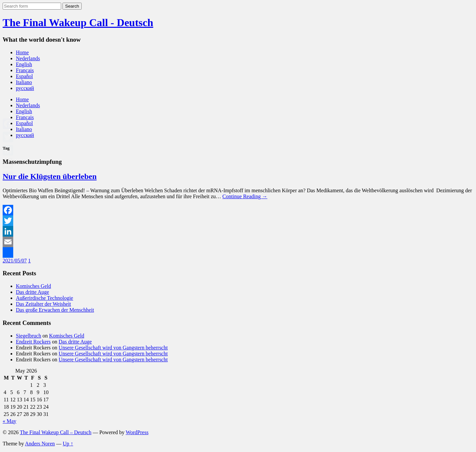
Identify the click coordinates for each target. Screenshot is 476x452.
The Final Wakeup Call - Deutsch (78, 23)
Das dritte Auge (32, 292)
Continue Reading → (245, 196)
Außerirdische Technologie (44, 298)
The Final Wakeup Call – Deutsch (56, 432)
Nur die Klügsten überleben (50, 176)
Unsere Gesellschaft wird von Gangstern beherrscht (113, 348)
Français (25, 70)
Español (24, 76)
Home (22, 52)
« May (9, 421)
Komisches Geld (33, 286)
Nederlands (28, 58)
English (24, 64)
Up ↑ (68, 444)
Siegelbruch (28, 336)
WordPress (137, 432)
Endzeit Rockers (33, 342)
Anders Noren (40, 444)
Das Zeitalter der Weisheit (43, 304)
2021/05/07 (15, 261)
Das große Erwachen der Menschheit (55, 310)
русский (25, 88)
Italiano (24, 82)
